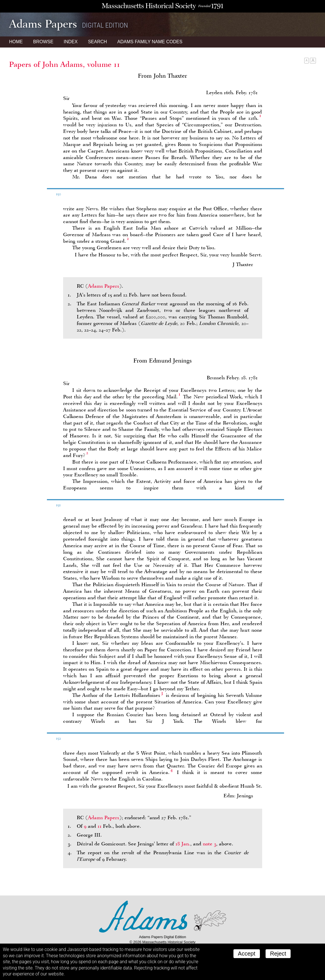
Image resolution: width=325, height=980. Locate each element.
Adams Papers (103, 286)
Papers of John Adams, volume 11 (65, 64)
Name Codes (150, 42)
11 (100, 826)
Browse (43, 42)
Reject (278, 954)
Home (16, 42)
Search (97, 42)
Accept (247, 954)
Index (71, 42)
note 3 (209, 844)
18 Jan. (183, 844)
